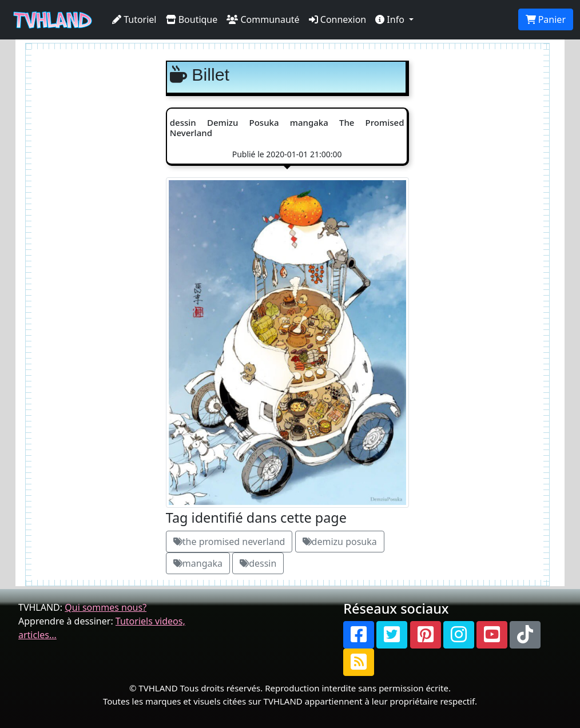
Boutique (192, 19)
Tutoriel (134, 19)
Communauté (263, 19)
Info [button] (391, 19)
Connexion (338, 19)
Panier (546, 19)
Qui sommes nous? (106, 607)
